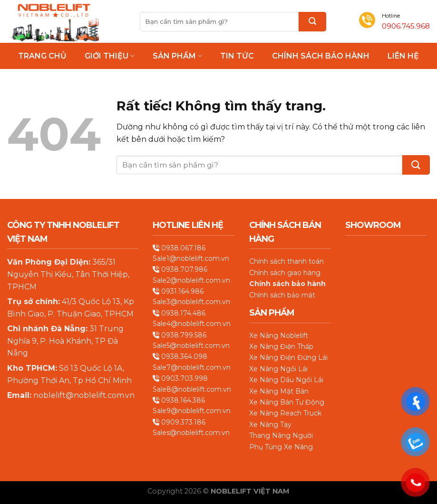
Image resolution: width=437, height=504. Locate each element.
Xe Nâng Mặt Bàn (279, 391)
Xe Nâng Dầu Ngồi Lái (286, 380)
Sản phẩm (177, 56)
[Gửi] (312, 22)
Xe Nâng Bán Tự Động (287, 402)
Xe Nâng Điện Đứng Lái (288, 357)
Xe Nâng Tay (270, 425)
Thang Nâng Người (281, 435)
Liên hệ (403, 56)
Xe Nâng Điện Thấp (281, 346)
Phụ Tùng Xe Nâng (281, 447)
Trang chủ (42, 56)
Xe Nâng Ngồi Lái (278, 369)
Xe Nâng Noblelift (279, 336)
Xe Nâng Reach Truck (285, 413)
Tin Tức (237, 56)
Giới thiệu (110, 56)
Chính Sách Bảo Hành (321, 56)
